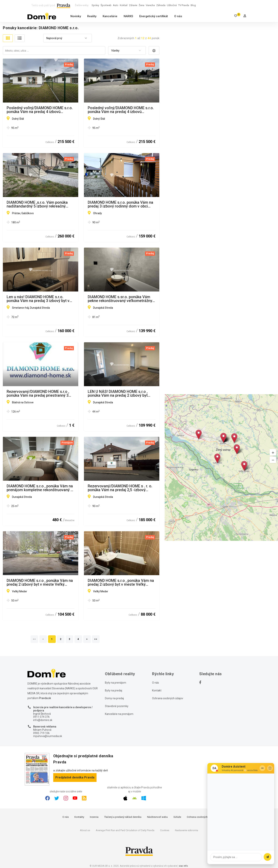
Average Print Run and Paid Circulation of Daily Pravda (125, 830)
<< (34, 639)
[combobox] (67, 38)
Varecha (150, 5)
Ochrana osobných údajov (168, 698)
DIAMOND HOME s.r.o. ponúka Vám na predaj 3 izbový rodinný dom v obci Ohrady (120, 204)
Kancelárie (110, 16)
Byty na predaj (114, 690)
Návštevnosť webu (157, 817)
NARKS (128, 16)
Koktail (124, 5)
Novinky (76, 16)
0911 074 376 (41, 717)
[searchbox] (54, 50)
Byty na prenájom (116, 683)
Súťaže (177, 817)
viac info (183, 866)
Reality (92, 16)
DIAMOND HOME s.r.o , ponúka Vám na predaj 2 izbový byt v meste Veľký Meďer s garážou (40, 582)
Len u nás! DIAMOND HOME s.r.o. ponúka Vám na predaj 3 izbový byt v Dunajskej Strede (38, 299)
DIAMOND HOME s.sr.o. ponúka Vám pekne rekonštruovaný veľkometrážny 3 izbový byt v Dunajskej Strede (122, 299)
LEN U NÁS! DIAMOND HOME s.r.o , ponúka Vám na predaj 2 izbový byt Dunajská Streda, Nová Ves (118, 393)
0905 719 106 (41, 733)
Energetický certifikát (154, 16)
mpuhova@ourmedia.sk (48, 736)
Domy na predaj (114, 698)
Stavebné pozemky (117, 706)
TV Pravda (184, 5)
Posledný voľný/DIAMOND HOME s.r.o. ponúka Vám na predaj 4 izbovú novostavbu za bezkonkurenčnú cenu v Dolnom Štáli (40, 110)
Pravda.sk (45, 698)
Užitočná (172, 5)
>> (96, 639)
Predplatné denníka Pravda (75, 777)
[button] (273, 452)
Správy (95, 5)
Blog (193, 5)
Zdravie (133, 5)
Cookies (165, 830)
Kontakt (157, 690)
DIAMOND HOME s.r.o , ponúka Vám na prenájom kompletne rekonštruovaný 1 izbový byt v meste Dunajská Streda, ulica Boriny (40, 488)
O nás (178, 16)
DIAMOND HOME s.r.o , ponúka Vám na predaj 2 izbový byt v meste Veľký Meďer (121, 582)
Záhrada (161, 5)
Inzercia (94, 817)
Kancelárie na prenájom (119, 714)
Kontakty (79, 817)
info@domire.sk (43, 720)
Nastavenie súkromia (187, 830)
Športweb (106, 5)
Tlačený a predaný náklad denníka (123, 817)
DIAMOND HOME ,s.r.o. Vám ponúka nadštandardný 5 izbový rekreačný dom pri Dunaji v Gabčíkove (37, 204)
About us (85, 830)
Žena (141, 5)
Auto (116, 5)
